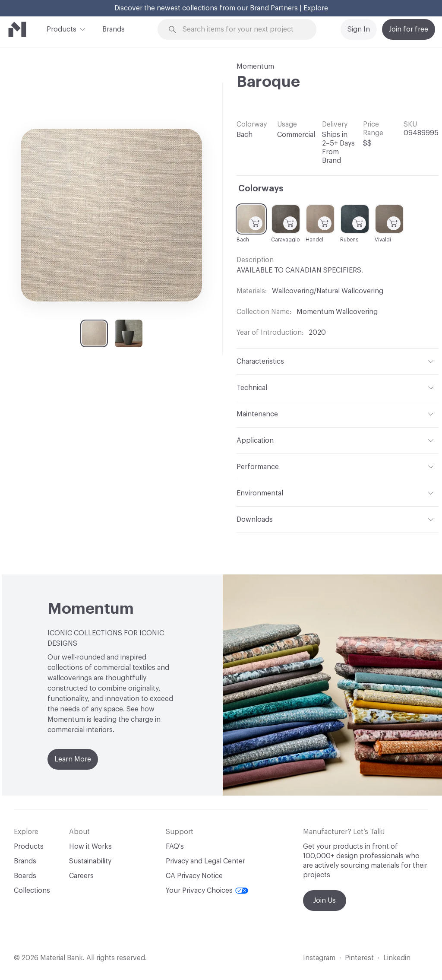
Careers (81, 876)
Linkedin (397, 958)
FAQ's (175, 847)
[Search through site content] (242, 30)
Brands (114, 29)
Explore (316, 8)
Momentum (255, 67)
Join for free (409, 29)
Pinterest (359, 958)
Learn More (73, 759)
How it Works (90, 847)
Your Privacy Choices (207, 891)
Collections (32, 891)
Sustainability (90, 861)
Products (62, 29)
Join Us (325, 901)
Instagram (319, 958)
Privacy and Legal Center (205, 861)
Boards (25, 876)
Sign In (359, 29)
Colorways (261, 189)
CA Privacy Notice (194, 876)
